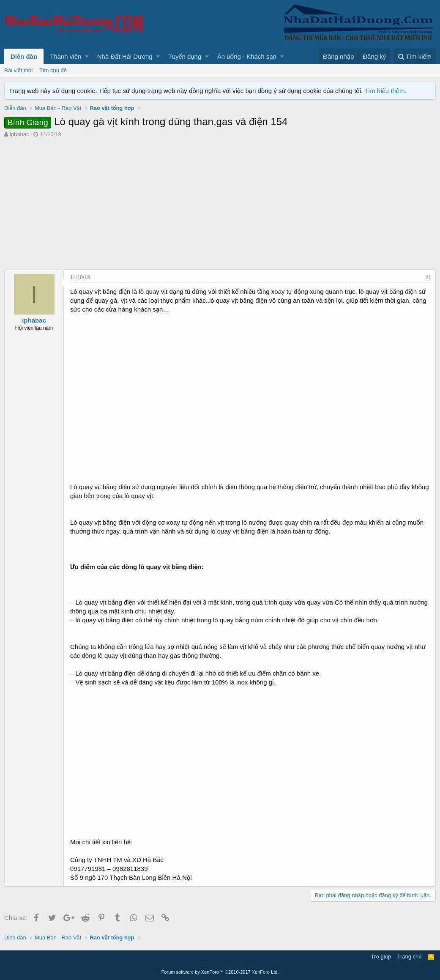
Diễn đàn (24, 56)
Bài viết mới (18, 70)
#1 (428, 277)
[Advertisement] (220, 202)
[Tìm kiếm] (415, 56)
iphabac (19, 134)
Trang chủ (410, 957)
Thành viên (66, 56)
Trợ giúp (381, 957)
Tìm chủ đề (53, 70)
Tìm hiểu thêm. (385, 91)
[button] (87, 56)
